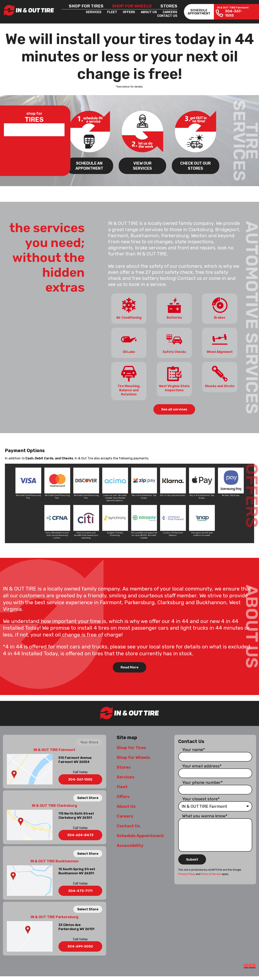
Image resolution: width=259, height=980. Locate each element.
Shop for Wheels (132, 6)
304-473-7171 (80, 890)
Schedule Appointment (140, 834)
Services (94, 12)
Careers (170, 12)
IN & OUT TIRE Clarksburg (54, 804)
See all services (174, 408)
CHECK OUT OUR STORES (196, 165)
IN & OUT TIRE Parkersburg (55, 916)
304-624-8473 (80, 834)
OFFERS (252, 494)
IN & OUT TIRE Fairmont (54, 749)
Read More (129, 666)
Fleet (112, 12)
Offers (129, 12)
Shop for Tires (86, 6)
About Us (149, 12)
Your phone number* (203, 781)
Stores (169, 6)
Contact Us (167, 16)
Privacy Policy (187, 873)
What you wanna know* (205, 815)
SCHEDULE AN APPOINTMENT (89, 165)
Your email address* (202, 765)
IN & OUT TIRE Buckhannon (55, 860)
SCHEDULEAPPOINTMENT (199, 12)
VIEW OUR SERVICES (142, 165)
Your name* (194, 748)
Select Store (88, 797)
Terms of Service (211, 873)
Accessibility (130, 844)
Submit (192, 858)
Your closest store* (201, 798)
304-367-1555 (80, 778)
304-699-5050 (80, 945)
